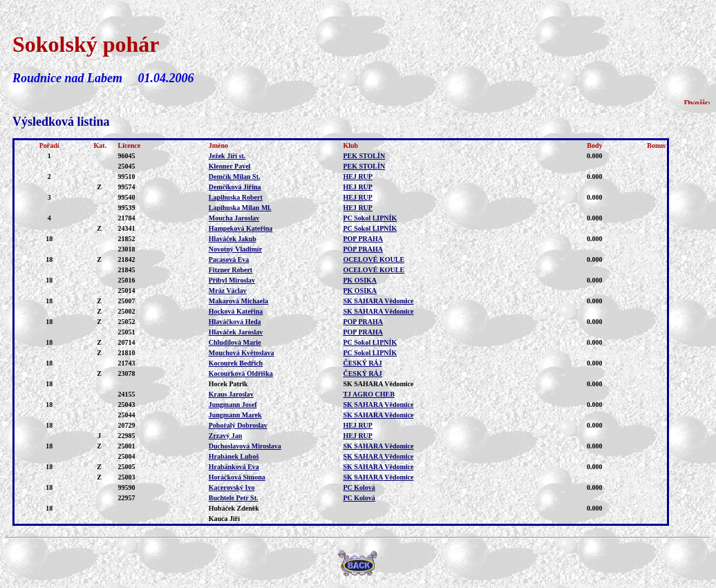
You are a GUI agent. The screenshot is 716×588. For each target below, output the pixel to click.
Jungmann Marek (235, 415)
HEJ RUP (358, 177)
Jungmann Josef (233, 405)
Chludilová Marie (235, 342)
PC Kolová (359, 487)
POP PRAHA (363, 239)
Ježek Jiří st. (227, 156)
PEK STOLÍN (364, 156)
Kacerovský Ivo (232, 487)
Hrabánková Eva (234, 467)
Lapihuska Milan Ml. (240, 208)
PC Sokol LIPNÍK (370, 218)
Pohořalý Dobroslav (238, 425)
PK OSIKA (360, 280)
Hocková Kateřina (236, 311)
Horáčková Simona (237, 477)
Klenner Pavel (230, 166)
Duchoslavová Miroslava (245, 446)
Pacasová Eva (229, 259)
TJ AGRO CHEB (368, 394)
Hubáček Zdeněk (234, 508)
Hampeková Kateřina (241, 228)
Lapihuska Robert (236, 197)
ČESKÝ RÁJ (362, 363)
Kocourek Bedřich (236, 363)
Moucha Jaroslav (234, 218)
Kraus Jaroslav (231, 394)
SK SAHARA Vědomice (378, 301)
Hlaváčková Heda (235, 322)
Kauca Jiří (224, 519)
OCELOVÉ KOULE (374, 259)
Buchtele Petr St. (234, 498)
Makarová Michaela (238, 301)
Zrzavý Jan (226, 436)
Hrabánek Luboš (234, 456)
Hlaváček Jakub (233, 239)
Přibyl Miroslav (232, 280)
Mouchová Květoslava (242, 353)
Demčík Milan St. (235, 177)
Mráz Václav (228, 291)
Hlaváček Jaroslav (236, 332)
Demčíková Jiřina (235, 187)
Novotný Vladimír (235, 249)
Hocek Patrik (228, 384)
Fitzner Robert (230, 270)
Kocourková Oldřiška (241, 373)
